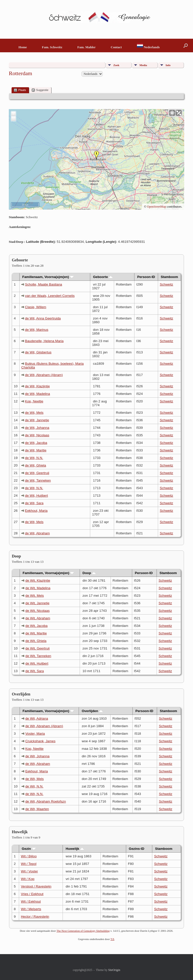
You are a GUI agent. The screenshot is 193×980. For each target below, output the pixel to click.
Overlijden (92, 711)
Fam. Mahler (87, 47)
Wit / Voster (29, 871)
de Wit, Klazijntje (38, 386)
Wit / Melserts (31, 909)
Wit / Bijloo (29, 856)
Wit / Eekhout (31, 901)
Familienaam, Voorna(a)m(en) (48, 277)
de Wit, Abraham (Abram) (44, 375)
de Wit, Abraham (38, 533)
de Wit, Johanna (37, 428)
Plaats (20, 90)
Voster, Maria (35, 734)
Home (23, 47)
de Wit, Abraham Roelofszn (46, 801)
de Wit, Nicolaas (37, 435)
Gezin (29, 849)
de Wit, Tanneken (38, 480)
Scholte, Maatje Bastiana (44, 284)
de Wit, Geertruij (37, 473)
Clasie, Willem (36, 307)
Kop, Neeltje (34, 401)
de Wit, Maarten (37, 809)
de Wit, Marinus (37, 330)
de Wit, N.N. (34, 458)
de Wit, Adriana (37, 718)
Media (143, 65)
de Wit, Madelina (38, 394)
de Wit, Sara (34, 503)
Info (168, 65)
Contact (116, 47)
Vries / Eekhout (32, 894)
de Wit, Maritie (36, 450)
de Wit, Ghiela (36, 465)
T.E (112, 939)
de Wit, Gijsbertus (38, 352)
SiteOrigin (114, 970)
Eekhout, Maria (36, 511)
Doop (89, 573)
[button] (186, 45)
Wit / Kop (28, 879)
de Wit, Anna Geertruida (43, 318)
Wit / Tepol (29, 864)
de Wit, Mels (34, 413)
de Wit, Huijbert (37, 496)
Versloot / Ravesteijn (36, 886)
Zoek (116, 65)
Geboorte (103, 277)
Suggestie (40, 90)
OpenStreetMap (157, 207)
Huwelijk (75, 849)
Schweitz (166, 284)
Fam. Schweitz (52, 47)
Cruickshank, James (40, 741)
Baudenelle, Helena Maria (44, 341)
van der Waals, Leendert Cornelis (50, 296)
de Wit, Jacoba (36, 443)
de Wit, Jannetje (37, 420)
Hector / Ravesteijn (35, 917)
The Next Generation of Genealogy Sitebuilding (83, 931)
